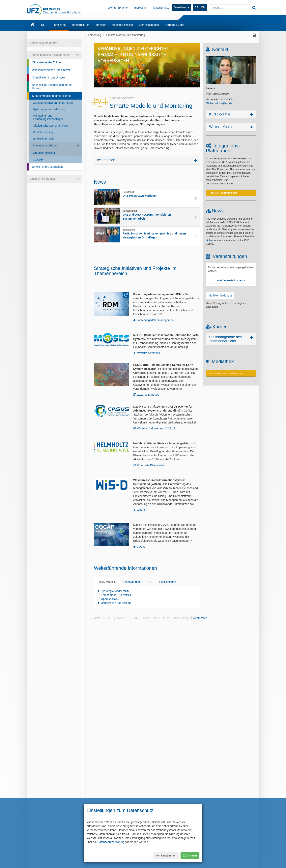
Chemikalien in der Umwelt (49, 77)
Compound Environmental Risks (53, 103)
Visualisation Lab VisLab (116, 603)
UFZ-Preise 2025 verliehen (140, 196)
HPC (150, 582)
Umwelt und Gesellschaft (47, 167)
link (211, 240)
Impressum (141, 8)
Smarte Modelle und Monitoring (51, 96)
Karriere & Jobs (174, 25)
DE (196, 7)
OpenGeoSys (109, 599)
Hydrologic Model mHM (115, 591)
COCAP (38, 160)
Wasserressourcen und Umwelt (51, 70)
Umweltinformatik (44, 139)
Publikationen (168, 582)
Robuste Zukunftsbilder (223, 193)
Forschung (59, 25)
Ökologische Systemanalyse (50, 126)
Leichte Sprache (117, 8)
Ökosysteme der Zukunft (47, 62)
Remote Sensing (43, 132)
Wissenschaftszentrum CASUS (156, 428)
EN (203, 7)
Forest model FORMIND (116, 595)
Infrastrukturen (80, 25)
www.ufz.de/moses (148, 353)
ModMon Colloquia (220, 295)
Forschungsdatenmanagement (156, 320)
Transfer (101, 25)
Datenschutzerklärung (111, 842)
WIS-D (141, 510)
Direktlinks (182, 7)
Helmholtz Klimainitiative (152, 465)
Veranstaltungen (149, 25)
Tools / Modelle (106, 582)
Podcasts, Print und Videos (225, 373)
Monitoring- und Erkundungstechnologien (48, 117)
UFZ (44, 25)
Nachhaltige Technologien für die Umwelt (52, 87)
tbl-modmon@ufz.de (221, 103)
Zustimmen (190, 855)
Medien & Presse (122, 25)
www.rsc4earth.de (148, 395)
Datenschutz (161, 8)
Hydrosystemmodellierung (49, 109)
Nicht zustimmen (166, 855)
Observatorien (131, 582)
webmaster (200, 618)
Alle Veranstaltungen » (231, 280)
